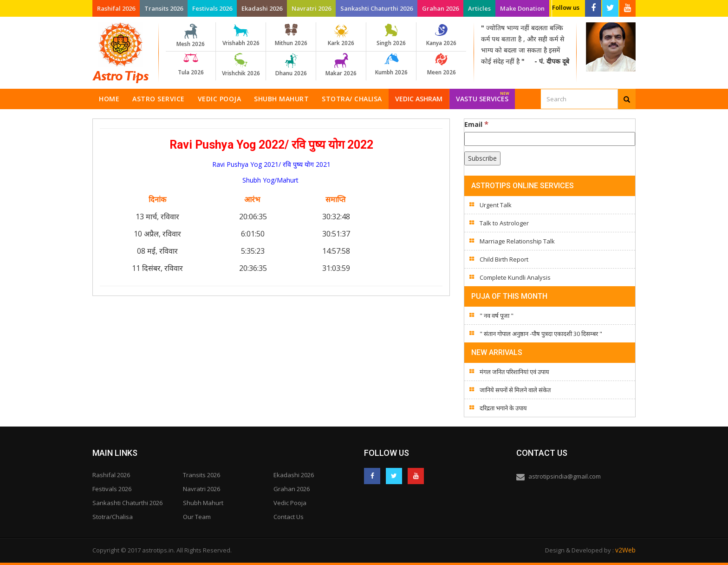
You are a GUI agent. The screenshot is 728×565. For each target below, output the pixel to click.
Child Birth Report (504, 259)
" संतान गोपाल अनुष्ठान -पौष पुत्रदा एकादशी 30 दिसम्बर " (541, 334)
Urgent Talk (496, 205)
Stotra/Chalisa (113, 517)
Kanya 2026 (441, 35)
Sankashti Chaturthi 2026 (377, 8)
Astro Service (159, 99)
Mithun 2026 (291, 35)
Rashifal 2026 (116, 8)
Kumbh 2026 (391, 65)
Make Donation (522, 8)
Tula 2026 (191, 65)
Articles (479, 8)
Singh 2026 (391, 35)
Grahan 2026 (440, 8)
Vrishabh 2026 (241, 35)
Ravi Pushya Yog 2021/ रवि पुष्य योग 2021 (271, 164)
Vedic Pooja (220, 99)
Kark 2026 (341, 35)
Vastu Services (483, 96)
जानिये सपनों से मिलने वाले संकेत (515, 390)
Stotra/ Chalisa (352, 99)
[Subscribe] (482, 158)
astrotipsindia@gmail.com (565, 476)
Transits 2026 (164, 8)
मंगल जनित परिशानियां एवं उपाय (514, 372)
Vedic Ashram (419, 99)
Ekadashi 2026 (262, 8)
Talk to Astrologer (504, 223)
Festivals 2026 (212, 8)
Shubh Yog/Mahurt (271, 180)
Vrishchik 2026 (241, 65)
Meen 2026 (441, 65)
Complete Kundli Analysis (515, 277)
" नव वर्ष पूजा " (497, 315)
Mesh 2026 (191, 36)
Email (476, 124)
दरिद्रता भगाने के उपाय (503, 408)
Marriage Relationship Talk (517, 241)
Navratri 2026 (311, 8)
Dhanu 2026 (291, 65)
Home (109, 99)
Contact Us (289, 517)
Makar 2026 (341, 65)
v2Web (625, 550)
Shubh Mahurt (281, 99)
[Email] (550, 139)
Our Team (197, 517)
